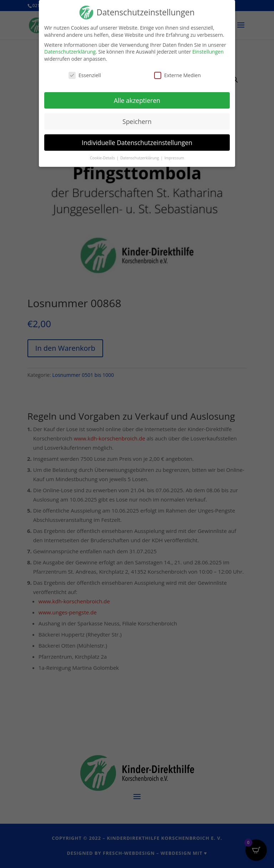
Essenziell (85, 72)
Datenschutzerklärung (70, 49)
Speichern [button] (137, 119)
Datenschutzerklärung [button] (140, 155)
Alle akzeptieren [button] (137, 98)
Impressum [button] (174, 155)
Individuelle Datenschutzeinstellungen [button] (137, 140)
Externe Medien (177, 72)
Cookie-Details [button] (103, 155)
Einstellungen (208, 49)
